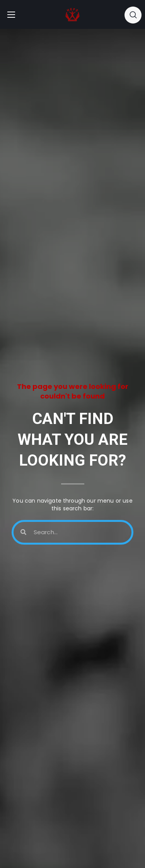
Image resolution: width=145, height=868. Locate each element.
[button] (133, 15)
